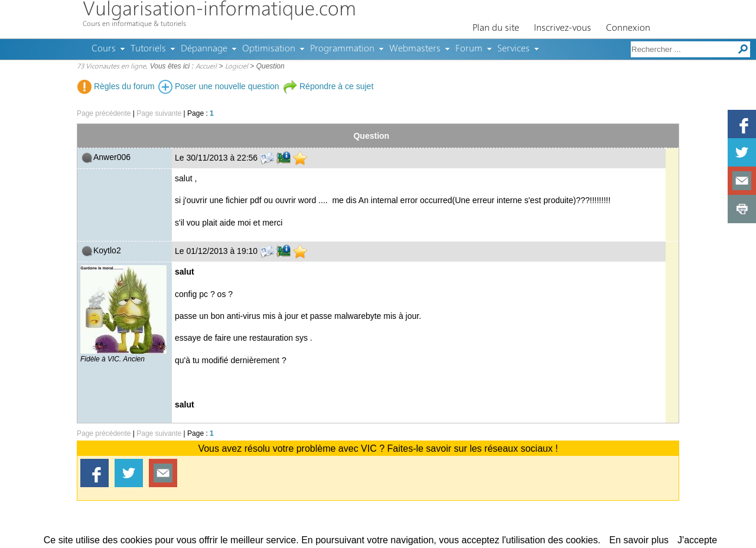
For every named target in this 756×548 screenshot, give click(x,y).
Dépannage (204, 49)
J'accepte (697, 540)
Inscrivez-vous (563, 28)
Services (514, 49)
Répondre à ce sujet (328, 86)
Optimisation (269, 49)
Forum (469, 49)
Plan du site (496, 28)
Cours (104, 49)
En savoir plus (639, 540)
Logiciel (237, 67)
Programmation (342, 49)
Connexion (628, 28)
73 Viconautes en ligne (111, 67)
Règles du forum (116, 86)
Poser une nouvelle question (219, 86)
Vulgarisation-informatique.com (219, 10)
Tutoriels (148, 49)
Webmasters (415, 49)
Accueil (206, 67)
